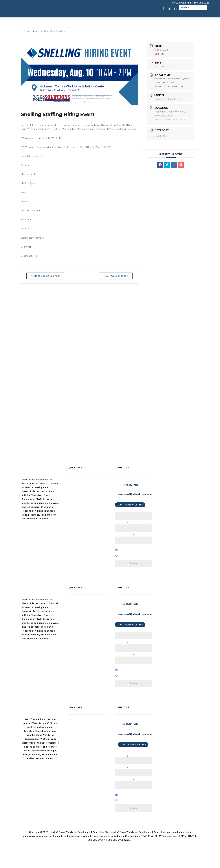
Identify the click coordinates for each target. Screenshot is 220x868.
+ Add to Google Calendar (46, 276)
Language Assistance (80, 516)
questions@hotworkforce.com (135, 494)
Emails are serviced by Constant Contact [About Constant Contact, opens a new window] (138, 576)
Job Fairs (161, 136)
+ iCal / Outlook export (116, 276)
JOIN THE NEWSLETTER (130, 505)
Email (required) (124, 535)
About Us (73, 485)
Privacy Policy (76, 510)
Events (35, 31)
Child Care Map (77, 497)
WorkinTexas (75, 491)
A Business (121, 673)
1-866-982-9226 (200, 3)
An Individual (122, 678)
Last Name (122, 523)
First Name (122, 511)
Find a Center (76, 503)
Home (27, 31)
